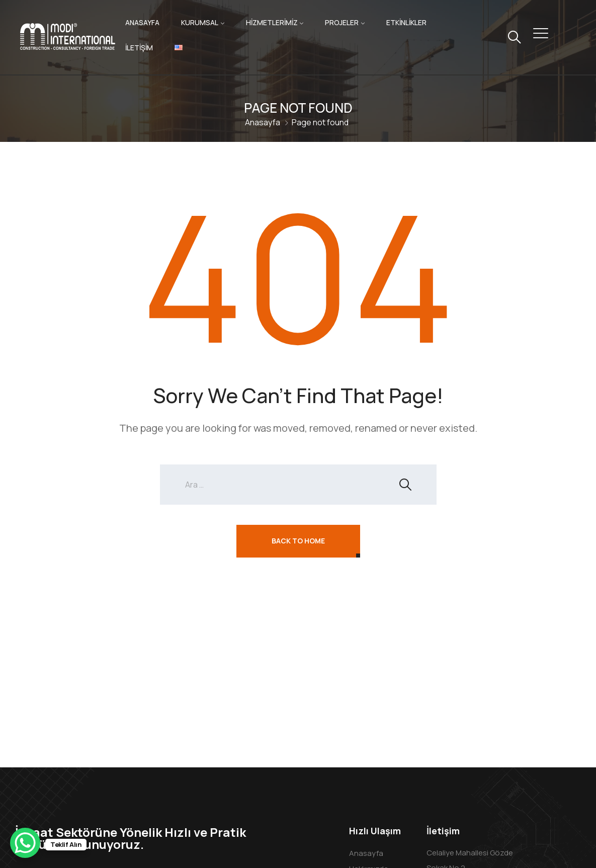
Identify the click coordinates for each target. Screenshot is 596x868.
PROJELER (342, 22)
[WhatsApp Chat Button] (25, 843)
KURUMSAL (200, 22)
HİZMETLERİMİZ (272, 22)
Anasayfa (263, 122)
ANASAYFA (142, 22)
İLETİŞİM (139, 48)
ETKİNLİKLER (406, 22)
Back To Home (298, 541)
